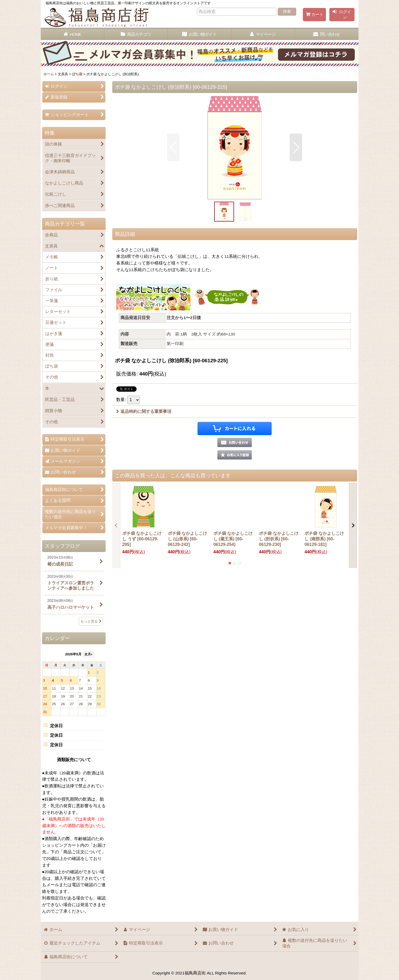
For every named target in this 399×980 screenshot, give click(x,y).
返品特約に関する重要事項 (144, 411)
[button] (173, 147)
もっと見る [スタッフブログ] (91, 621)
